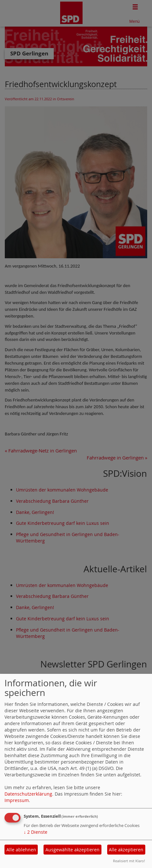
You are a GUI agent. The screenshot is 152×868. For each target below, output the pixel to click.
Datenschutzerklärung (28, 794)
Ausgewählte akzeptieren (72, 850)
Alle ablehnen (21, 850)
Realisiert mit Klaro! (129, 861)
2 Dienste (36, 832)
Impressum (17, 800)
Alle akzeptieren (126, 850)
